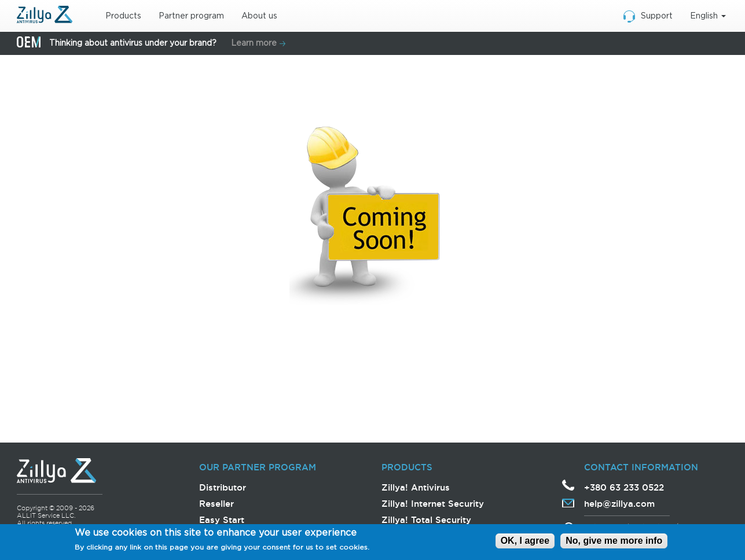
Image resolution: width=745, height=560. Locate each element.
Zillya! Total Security (426, 520)
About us (259, 16)
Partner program (191, 16)
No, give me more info (614, 542)
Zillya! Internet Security (433, 504)
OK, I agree (525, 542)
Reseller (216, 504)
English (708, 16)
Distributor (223, 487)
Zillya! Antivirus (416, 487)
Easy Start (222, 520)
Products (123, 16)
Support (657, 16)
